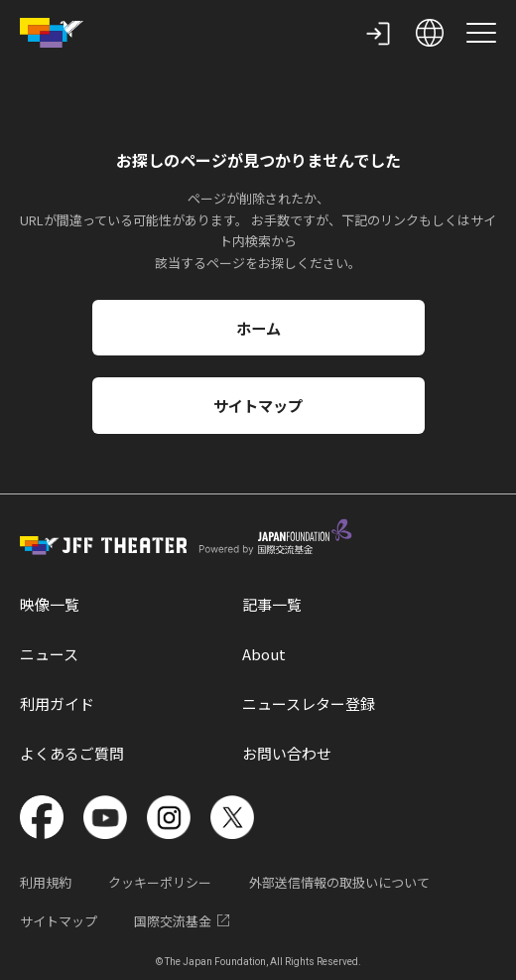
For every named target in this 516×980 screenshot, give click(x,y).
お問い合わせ (287, 753)
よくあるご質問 (72, 753)
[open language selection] (430, 33)
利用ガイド (57, 703)
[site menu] (481, 33)
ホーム (258, 328)
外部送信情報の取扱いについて (339, 882)
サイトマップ (258, 405)
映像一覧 (50, 604)
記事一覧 (272, 604)
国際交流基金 (183, 921)
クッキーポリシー (160, 882)
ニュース (49, 654)
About (264, 654)
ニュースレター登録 (309, 703)
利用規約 (46, 882)
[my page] (378, 33)
